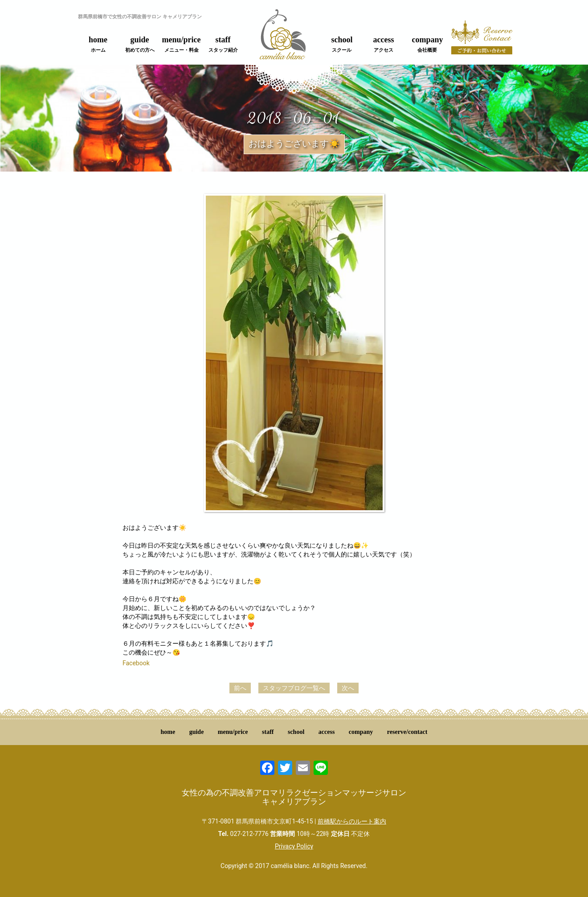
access (384, 44)
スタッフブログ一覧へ (294, 688)
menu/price (182, 44)
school (342, 44)
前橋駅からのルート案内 (352, 821)
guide (140, 44)
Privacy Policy (294, 846)
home (98, 44)
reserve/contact (407, 732)
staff (223, 44)
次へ (348, 688)
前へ (240, 688)
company (427, 44)
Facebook (136, 663)
